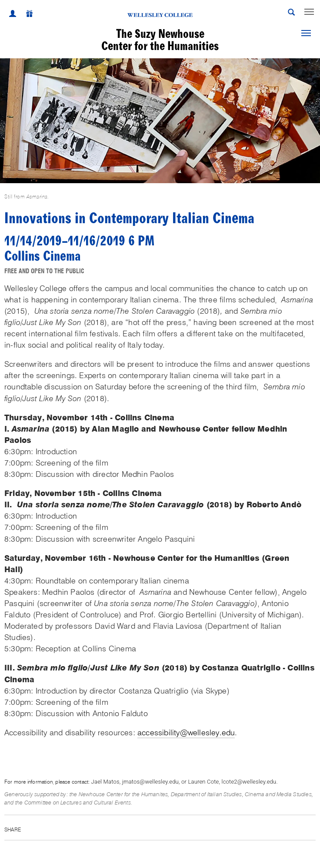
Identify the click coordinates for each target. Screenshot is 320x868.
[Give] (25, 15)
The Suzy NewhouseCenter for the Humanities (160, 40)
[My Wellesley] (13, 15)
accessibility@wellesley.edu (186, 733)
